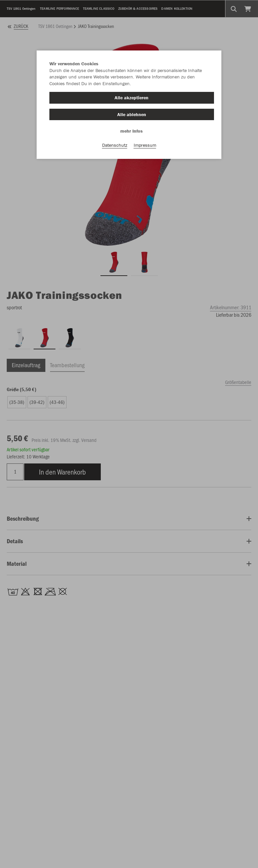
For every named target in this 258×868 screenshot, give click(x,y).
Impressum (145, 145)
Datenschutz (115, 145)
